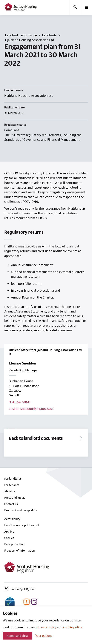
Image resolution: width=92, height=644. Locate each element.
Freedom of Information (20, 550)
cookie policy (72, 627)
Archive (9, 531)
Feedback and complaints (21, 510)
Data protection (14, 544)
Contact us (11, 504)
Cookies (9, 538)
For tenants (12, 485)
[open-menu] (86, 8)
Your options (44, 636)
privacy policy (46, 627)
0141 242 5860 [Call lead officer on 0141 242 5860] (20, 402)
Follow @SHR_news (20, 589)
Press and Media (15, 498)
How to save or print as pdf (22, 525)
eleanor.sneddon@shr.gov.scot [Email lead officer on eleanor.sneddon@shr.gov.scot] (31, 408)
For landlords (13, 479)
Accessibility (12, 519)
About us (10, 491)
